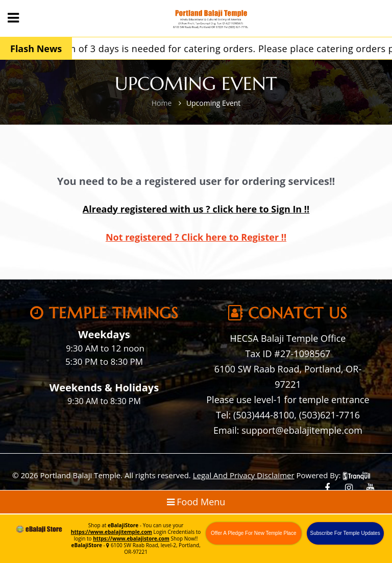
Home (162, 103)
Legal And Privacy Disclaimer (244, 475)
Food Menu (196, 502)
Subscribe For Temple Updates (345, 533)
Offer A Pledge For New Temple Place (254, 533)
